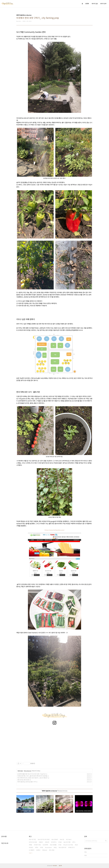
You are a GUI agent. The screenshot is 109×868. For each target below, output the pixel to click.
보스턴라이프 (63, 847)
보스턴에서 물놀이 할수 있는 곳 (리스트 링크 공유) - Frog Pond (31, 774)
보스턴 (62, 839)
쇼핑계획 (46, 845)
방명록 (87, 4)
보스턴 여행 (67, 842)
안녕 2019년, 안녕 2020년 (23, 780)
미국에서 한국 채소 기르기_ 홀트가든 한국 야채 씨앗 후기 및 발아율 (32, 776)
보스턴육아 (55, 839)
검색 (106, 841)
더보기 (30, 853)
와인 (56, 847)
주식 (74, 842)
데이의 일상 (95, 4)
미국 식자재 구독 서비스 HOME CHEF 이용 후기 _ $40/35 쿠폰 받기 (32, 778)
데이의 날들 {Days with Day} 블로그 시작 (27, 782)
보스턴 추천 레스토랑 (44, 839)
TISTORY (55, 866)
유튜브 (39, 850)
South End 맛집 (69, 845)
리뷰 (42, 847)
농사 (77, 845)
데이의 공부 (103, 4)
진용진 (31, 847)
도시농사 (69, 839)
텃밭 (31, 845)
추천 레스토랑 (33, 842)
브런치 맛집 (38, 845)
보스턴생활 (54, 845)
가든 (60, 845)
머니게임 (52, 850)
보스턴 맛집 (33, 839)
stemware (49, 847)
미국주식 (54, 842)
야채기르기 (72, 847)
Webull (45, 850)
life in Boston (28, 771)
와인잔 (47, 842)
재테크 (41, 842)
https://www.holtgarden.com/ (54, 530)
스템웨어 (32, 850)
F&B (60, 842)
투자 (37, 847)
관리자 (60, 866)
